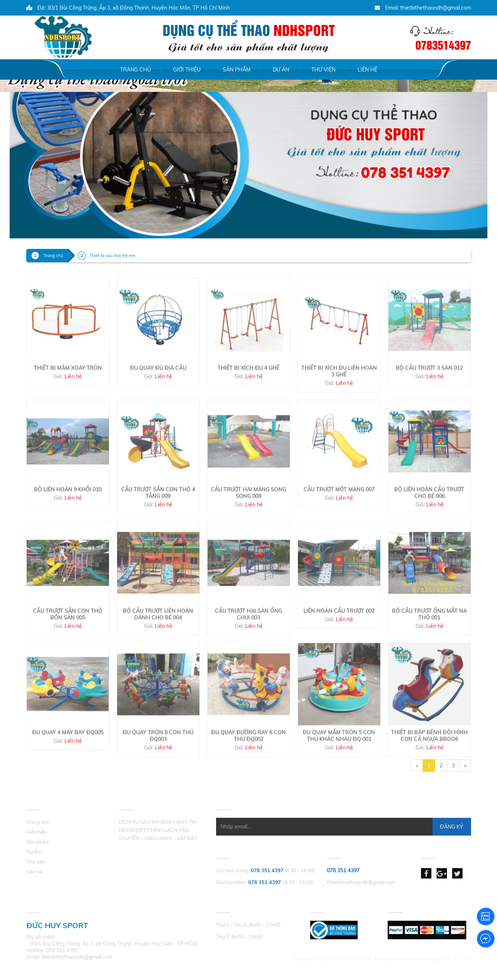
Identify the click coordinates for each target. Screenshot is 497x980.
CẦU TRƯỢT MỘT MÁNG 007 (339, 514)
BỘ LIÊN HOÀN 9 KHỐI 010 (68, 514)
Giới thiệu (187, 70)
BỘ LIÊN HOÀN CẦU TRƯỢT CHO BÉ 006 (429, 518)
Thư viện (323, 70)
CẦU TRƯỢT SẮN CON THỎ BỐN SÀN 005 (68, 639)
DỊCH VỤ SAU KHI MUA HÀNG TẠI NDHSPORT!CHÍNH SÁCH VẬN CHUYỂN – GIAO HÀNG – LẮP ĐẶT (158, 830)
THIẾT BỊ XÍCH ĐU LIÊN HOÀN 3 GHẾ (339, 396)
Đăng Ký (452, 827)
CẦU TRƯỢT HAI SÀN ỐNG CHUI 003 (249, 639)
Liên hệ (367, 70)
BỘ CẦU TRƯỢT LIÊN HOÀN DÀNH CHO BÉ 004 (158, 639)
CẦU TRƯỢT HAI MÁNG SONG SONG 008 (249, 518)
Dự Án (281, 70)
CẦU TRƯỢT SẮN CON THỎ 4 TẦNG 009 (158, 518)
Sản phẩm (237, 70)
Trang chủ (135, 70)
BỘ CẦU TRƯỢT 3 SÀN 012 (429, 393)
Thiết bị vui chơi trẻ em (112, 255)
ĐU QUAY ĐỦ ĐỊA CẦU (158, 393)
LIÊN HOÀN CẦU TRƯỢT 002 (339, 636)
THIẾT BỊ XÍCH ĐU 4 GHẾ (249, 393)
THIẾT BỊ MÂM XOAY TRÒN (68, 393)
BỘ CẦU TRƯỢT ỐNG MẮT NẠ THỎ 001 (430, 639)
